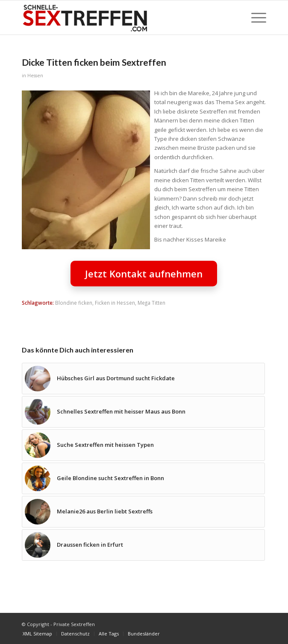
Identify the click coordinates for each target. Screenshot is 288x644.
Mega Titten (151, 303)
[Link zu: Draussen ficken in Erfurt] (144, 545)
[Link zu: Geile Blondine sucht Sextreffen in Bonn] (144, 478)
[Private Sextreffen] (120, 17)
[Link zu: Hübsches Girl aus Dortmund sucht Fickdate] (144, 379)
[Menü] (254, 17)
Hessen (35, 76)
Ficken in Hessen (115, 303)
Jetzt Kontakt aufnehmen (144, 274)
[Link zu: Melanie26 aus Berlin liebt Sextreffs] (144, 512)
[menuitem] (254, 17)
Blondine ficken (74, 303)
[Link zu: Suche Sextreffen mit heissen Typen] (144, 445)
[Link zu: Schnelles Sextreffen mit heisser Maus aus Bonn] (144, 412)
